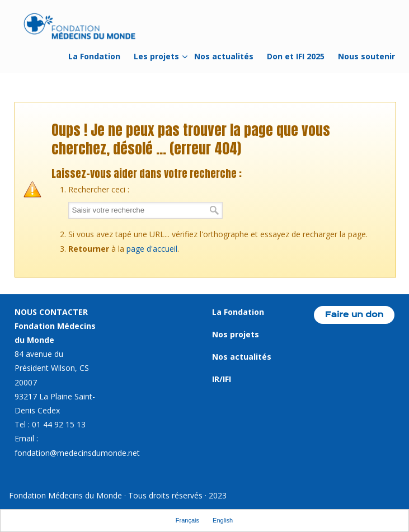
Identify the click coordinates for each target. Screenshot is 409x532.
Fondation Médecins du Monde (80, 28)
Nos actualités (242, 357)
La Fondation (238, 312)
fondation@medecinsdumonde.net (77, 453)
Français (187, 520)
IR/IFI (222, 379)
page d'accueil (152, 249)
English (223, 520)
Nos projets (236, 334)
